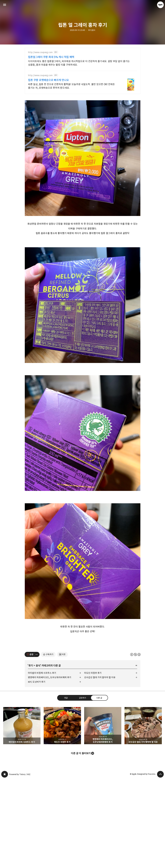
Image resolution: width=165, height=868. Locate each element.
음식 (38, 755)
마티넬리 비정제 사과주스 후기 (42, 762)
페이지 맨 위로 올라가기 (160, 863)
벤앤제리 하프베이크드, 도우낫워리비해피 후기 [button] (103, 815)
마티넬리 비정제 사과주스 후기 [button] (22, 815)
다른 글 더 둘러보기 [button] (81, 842)
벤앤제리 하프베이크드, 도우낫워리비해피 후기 (50, 766)
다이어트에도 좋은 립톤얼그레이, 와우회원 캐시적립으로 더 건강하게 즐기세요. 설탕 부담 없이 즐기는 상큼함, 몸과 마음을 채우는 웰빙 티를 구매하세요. (79, 63)
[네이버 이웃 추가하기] (62, 743)
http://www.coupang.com (40, 52)
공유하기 (82, 787)
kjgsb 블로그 (5, 863)
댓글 (66, 787)
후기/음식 (92, 30)
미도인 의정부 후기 (93, 762)
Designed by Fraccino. (146, 863)
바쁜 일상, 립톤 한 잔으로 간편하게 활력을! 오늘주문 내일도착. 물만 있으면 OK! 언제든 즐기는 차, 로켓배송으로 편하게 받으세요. (71, 86)
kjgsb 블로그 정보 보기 (160, 5)
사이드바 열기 (5, 5)
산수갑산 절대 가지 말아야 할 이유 (100, 766)
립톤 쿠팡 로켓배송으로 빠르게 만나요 (48, 80)
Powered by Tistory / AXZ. (20, 863)
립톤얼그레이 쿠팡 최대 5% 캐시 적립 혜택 (51, 57)
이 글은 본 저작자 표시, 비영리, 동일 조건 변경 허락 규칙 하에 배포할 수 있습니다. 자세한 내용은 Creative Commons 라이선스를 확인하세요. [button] (135, 743)
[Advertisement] (83, 119)
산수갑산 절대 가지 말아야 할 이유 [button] (143, 815)
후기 (31, 755)
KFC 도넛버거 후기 (37, 771)
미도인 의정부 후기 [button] (62, 815)
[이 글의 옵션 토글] (37, 743)
